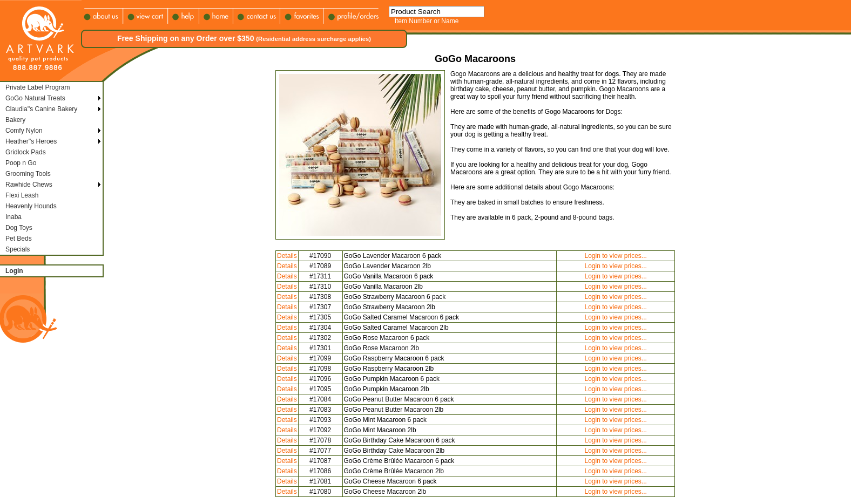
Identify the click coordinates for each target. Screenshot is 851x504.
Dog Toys (19, 228)
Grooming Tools (28, 174)
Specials (18, 249)
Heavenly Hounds (31, 206)
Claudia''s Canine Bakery (41, 109)
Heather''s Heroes (31, 141)
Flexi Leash (22, 195)
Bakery (15, 120)
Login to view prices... (615, 256)
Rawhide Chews (29, 185)
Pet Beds (19, 239)
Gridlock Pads (26, 152)
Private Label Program (38, 87)
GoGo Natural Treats (35, 98)
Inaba (13, 217)
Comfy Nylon (24, 131)
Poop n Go (21, 163)
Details (287, 256)
